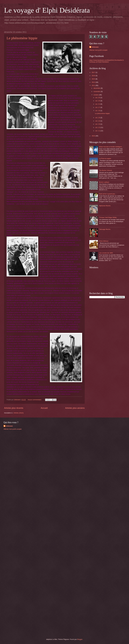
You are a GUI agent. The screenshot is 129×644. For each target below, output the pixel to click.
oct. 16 (98, 111)
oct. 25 (98, 98)
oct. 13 (98, 124)
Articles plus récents (14, 408)
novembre (97, 91)
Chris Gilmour (104, 241)
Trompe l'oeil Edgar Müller (108, 217)
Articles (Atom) (18, 413)
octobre (96, 95)
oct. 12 (98, 127)
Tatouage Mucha (105, 229)
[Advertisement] (21, 449)
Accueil (44, 408)
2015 (94, 79)
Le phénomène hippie (22, 38)
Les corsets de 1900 (106, 253)
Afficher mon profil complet (98, 50)
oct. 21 (98, 104)
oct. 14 (98, 121)
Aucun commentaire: (35, 400)
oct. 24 (98, 101)
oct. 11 (98, 131)
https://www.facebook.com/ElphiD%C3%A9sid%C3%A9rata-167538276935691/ (107, 61)
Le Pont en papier (105, 158)
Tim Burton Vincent (106, 170)
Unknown (95, 47)
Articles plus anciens (75, 408)
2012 (94, 82)
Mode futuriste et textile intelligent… (111, 147)
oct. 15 (98, 118)
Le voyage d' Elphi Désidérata (47, 10)
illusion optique (104, 182)
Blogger (80, 639)
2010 (94, 136)
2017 (94, 72)
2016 (94, 76)
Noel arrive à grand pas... (108, 194)
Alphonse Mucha (105, 206)
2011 (94, 85)
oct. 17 (98, 107)
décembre (97, 88)
